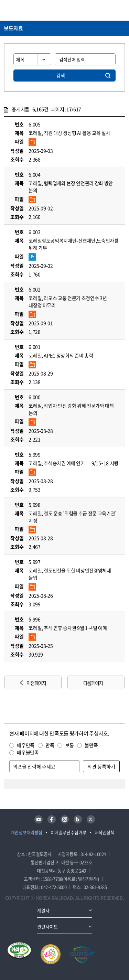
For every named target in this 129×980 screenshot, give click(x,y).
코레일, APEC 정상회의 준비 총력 (61, 355)
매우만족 (26, 745)
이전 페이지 (36, 683)
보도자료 (13, 28)
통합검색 (109, 10)
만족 (50, 745)
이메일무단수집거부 (68, 832)
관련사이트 (47, 927)
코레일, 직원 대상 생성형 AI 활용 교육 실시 (69, 133)
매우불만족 (28, 752)
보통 (69, 745)
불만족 (91, 745)
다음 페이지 (93, 683)
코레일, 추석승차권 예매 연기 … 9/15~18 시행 (73, 463)
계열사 (43, 910)
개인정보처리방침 (26, 832)
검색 (61, 75)
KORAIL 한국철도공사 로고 (31, 10)
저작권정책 (105, 832)
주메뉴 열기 (121, 10)
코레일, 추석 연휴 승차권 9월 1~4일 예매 (68, 628)
